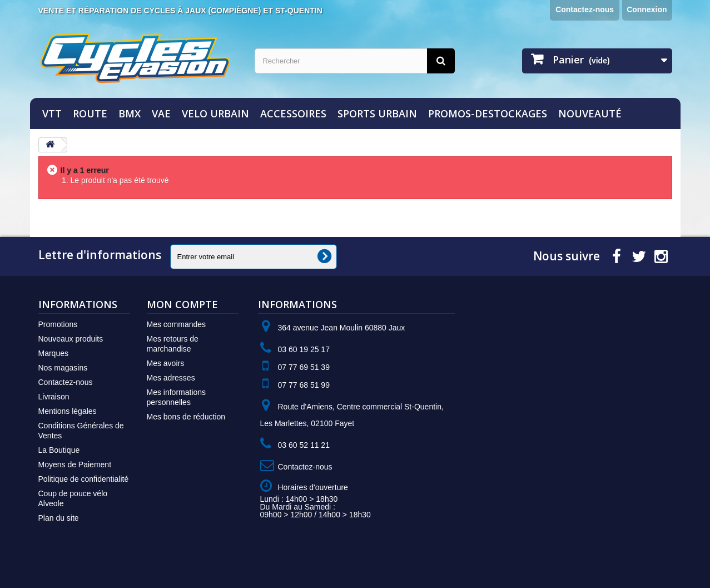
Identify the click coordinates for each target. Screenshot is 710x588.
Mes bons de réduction (186, 417)
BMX (130, 113)
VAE (161, 113)
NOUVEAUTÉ (590, 113)
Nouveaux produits (71, 339)
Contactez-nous (585, 9)
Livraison (54, 397)
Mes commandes (177, 324)
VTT (52, 113)
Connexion (647, 9)
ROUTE (90, 113)
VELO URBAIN (215, 113)
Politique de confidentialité (84, 479)
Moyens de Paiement (75, 465)
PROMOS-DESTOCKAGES (488, 113)
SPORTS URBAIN (377, 113)
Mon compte (182, 304)
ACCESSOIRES (293, 113)
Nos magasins (63, 368)
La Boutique (59, 450)
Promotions (58, 324)
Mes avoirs (166, 363)
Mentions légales (68, 411)
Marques (53, 353)
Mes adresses (171, 378)
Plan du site (59, 518)
